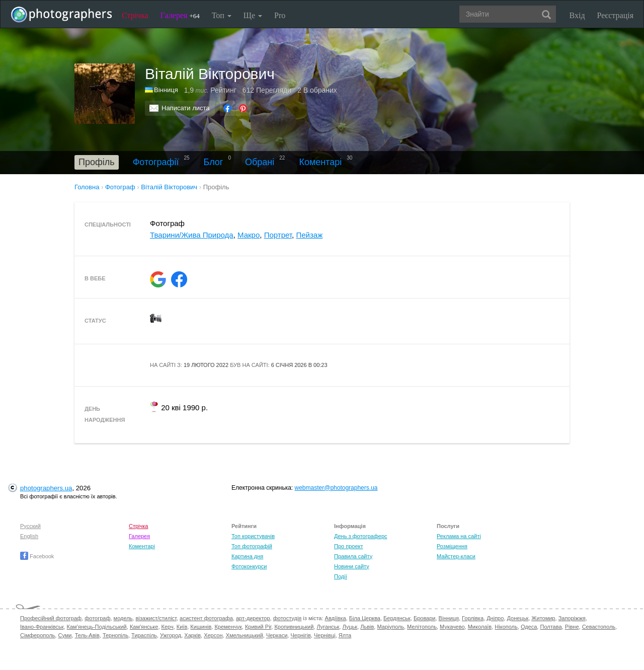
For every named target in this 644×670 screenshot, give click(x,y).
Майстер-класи (456, 556)
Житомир (543, 618)
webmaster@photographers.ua (336, 488)
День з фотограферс (361, 536)
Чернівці (325, 635)
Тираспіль (144, 635)
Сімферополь (37, 635)
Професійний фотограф (51, 618)
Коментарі (320, 162)
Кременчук (228, 627)
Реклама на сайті (459, 536)
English (29, 536)
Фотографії (156, 162)
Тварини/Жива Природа (192, 235)
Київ (182, 627)
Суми (65, 635)
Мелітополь (422, 627)
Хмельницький (245, 635)
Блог (214, 162)
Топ (222, 15)
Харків (192, 635)
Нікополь (506, 627)
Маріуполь (390, 627)
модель (123, 618)
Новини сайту (352, 566)
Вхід (577, 15)
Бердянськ (397, 618)
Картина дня (247, 556)
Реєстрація (615, 15)
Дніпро (495, 618)
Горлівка (473, 618)
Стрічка (135, 15)
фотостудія (288, 618)
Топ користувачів (253, 536)
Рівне (572, 627)
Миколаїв (480, 627)
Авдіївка (336, 618)
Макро (249, 235)
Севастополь (599, 627)
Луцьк (350, 627)
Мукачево (452, 627)
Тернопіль (115, 635)
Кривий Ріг (258, 627)
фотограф (97, 618)
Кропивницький (294, 627)
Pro (280, 15)
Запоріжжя (572, 618)
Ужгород (171, 635)
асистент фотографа (206, 618)
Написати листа (186, 108)
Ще (253, 15)
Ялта (345, 635)
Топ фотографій (252, 546)
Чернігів (300, 635)
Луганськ (328, 627)
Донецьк (517, 618)
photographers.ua (46, 488)
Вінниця (166, 90)
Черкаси (277, 635)
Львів (367, 627)
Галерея (180, 15)
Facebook (37, 556)
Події (341, 576)
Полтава (551, 627)
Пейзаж (309, 235)
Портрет (278, 235)
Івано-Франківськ (42, 627)
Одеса (529, 627)
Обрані (260, 162)
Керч (168, 627)
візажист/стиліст (156, 618)
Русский (30, 526)
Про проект (348, 546)
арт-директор (253, 618)
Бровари (425, 618)
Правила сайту (353, 556)
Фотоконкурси (249, 566)
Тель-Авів (87, 635)
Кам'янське (144, 627)
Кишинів (201, 627)
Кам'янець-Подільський (97, 627)
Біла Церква (365, 618)
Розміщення (452, 546)
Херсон (213, 635)
